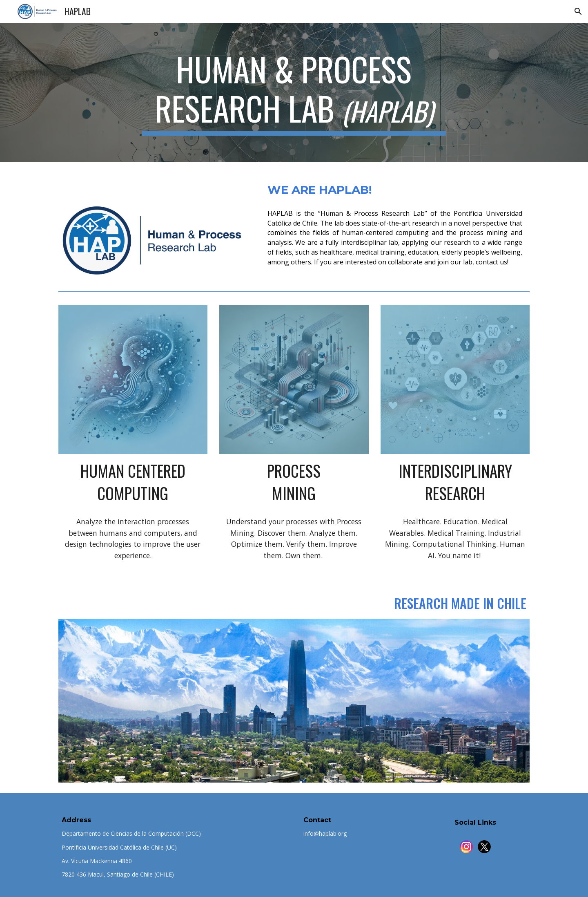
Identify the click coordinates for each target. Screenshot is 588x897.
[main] (294, 92)
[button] (578, 11)
